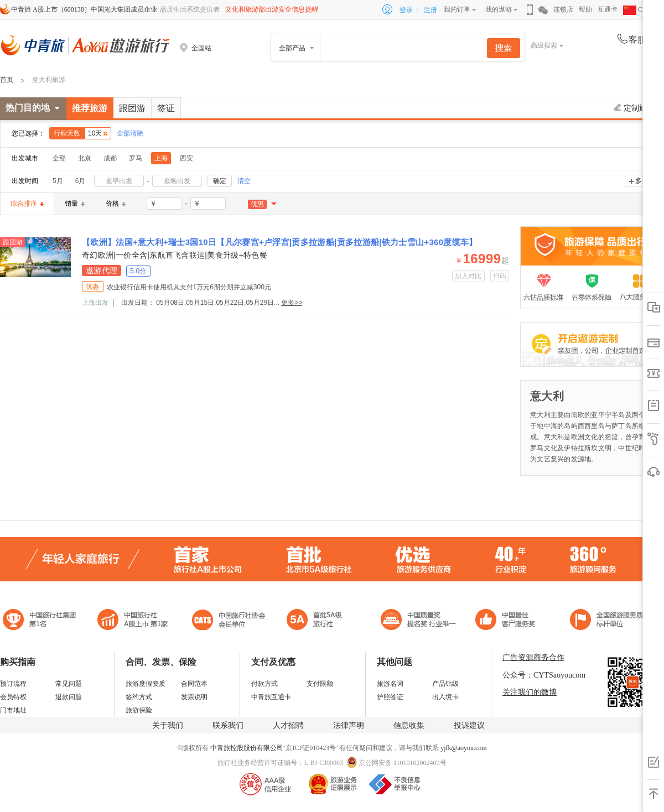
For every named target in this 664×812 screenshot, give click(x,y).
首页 (7, 80)
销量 (75, 204)
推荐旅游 (90, 108)
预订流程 (13, 684)
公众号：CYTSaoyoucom (544, 675)
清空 (244, 181)
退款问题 (69, 697)
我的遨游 (499, 9)
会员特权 (13, 697)
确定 (220, 181)
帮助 (585, 9)
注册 (430, 10)
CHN (637, 9)
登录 (406, 10)
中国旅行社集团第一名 (41, 621)
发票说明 (194, 697)
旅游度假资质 (146, 684)
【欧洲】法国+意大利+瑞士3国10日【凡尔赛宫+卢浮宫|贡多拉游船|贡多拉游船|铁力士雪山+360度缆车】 (280, 242)
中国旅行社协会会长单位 (229, 621)
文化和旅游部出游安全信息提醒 (272, 9)
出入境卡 (445, 697)
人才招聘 (288, 725)
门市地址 (13, 710)
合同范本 (194, 684)
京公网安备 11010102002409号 (403, 763)
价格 (116, 204)
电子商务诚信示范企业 (319, 621)
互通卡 (608, 9)
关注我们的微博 (530, 692)
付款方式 (264, 684)
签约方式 (139, 697)
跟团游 (132, 108)
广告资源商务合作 (533, 657)
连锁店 (563, 9)
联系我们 (228, 725)
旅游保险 (139, 710)
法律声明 (349, 725)
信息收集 (409, 725)
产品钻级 (445, 684)
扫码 (500, 276)
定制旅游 (634, 108)
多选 (642, 181)
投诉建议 (469, 725)
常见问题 (69, 684)
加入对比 (468, 276)
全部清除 (130, 133)
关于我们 (168, 725)
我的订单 (457, 9)
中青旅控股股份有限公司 (247, 748)
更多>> (292, 303)
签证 (166, 108)
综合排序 (27, 204)
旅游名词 (390, 684)
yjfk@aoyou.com (463, 748)
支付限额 (320, 684)
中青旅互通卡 (271, 697)
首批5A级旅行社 (133, 621)
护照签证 (390, 697)
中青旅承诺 (610, 621)
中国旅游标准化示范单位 (508, 621)
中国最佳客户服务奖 (419, 621)
